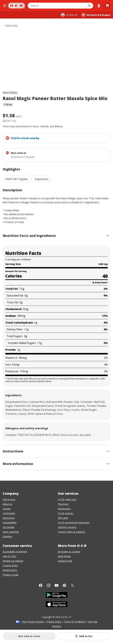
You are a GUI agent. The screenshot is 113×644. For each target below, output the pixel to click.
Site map (93, 622)
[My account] (99, 6)
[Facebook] (41, 585)
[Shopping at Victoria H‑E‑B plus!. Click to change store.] (96, 15)
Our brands (9, 527)
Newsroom (9, 518)
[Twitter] (72, 585)
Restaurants (64, 509)
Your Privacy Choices (33, 622)
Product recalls (11, 575)
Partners (57, 626)
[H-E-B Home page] (17, 6)
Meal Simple (64, 556)
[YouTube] (56, 585)
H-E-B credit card (67, 499)
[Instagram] (49, 585)
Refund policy (10, 570)
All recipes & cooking (69, 552)
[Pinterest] (64, 585)
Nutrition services (67, 527)
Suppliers (7, 536)
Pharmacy (63, 504)
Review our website (13, 561)
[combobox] (57, 6)
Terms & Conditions (75, 622)
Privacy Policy (54, 622)
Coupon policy (10, 565)
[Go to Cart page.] (107, 6)
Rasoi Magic (10, 92)
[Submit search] (90, 6)
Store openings (11, 532)
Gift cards (63, 518)
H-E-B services (66, 513)
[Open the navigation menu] (5, 6)
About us (7, 504)
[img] (56, 59)
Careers (7, 509)
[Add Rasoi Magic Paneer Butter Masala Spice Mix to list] (84, 636)
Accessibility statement (15, 552)
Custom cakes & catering (71, 532)
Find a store (9, 499)
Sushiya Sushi (65, 561)
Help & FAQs (9, 556)
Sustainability (10, 523)
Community (9, 513)
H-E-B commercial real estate (74, 523)
